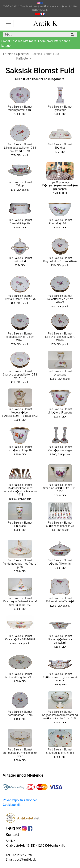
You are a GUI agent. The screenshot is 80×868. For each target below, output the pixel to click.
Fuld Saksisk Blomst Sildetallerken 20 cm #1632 (20, 297)
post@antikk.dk (25, 860)
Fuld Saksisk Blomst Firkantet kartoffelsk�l (60, 600)
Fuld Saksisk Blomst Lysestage (60, 108)
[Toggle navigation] (8, 23)
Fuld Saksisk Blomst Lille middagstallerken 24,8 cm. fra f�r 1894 (20, 148)
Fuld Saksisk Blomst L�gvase (20, 524)
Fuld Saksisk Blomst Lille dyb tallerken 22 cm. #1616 (60, 337)
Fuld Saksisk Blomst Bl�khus (60, 146)
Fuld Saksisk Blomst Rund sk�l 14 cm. (60, 222)
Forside (8, 54)
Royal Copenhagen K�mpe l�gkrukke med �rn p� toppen (60, 186)
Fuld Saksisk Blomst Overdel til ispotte (20, 222)
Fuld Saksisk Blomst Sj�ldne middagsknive (60, 524)
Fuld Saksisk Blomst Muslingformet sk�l (20, 108)
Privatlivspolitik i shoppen (20, 800)
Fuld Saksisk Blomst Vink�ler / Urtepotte (60, 411)
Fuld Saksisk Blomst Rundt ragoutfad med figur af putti (20, 564)
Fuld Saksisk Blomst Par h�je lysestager (60, 449)
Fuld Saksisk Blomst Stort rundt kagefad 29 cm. (20, 676)
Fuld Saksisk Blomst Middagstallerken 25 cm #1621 (20, 337)
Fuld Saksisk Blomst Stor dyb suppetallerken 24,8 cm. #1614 (20, 375)
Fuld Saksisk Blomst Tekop (20, 184)
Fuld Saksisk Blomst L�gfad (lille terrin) (60, 562)
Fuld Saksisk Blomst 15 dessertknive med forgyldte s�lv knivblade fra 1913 (20, 490)
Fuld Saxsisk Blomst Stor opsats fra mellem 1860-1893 (20, 753)
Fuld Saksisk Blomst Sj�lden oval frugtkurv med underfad (60, 677)
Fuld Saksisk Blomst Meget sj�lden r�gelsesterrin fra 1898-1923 (20, 413)
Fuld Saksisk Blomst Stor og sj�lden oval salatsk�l (60, 639)
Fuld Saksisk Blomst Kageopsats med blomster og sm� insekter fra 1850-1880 (60, 715)
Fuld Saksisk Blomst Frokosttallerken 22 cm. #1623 (60, 299)
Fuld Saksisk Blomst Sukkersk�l (20, 260)
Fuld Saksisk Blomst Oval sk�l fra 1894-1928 (20, 638)
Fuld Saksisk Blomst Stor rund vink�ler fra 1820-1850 (60, 488)
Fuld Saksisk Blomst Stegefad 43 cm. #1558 (60, 751)
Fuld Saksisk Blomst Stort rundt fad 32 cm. (20, 713)
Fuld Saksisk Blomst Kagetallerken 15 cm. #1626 (60, 260)
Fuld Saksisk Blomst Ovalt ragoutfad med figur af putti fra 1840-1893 (20, 602)
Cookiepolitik (12, 805)
